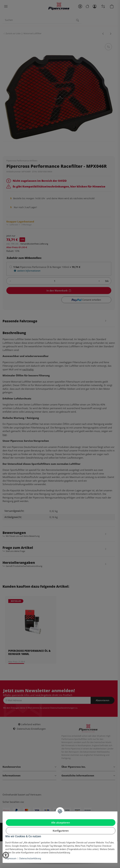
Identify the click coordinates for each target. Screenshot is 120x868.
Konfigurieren (61, 831)
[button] (6, 855)
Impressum (11, 858)
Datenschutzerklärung (30, 858)
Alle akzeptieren (61, 823)
